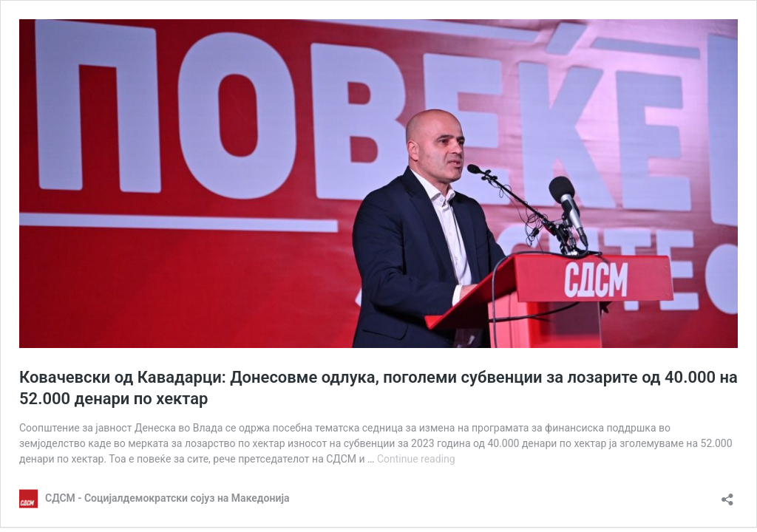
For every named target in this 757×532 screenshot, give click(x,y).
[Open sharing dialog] (727, 495)
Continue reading (416, 459)
